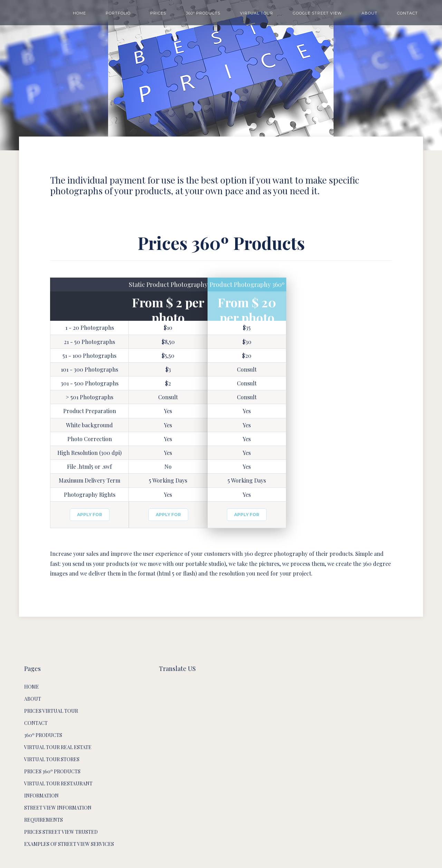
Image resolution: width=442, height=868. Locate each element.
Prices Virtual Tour (51, 711)
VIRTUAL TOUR (257, 13)
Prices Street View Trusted (61, 832)
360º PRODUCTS (203, 13)
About (33, 699)
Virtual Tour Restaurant (58, 783)
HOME (79, 13)
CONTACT (407, 13)
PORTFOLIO (118, 13)
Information (41, 796)
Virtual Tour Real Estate (58, 747)
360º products (43, 735)
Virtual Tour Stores (52, 759)
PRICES (158, 13)
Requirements (44, 820)
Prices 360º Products (52, 771)
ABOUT (369, 13)
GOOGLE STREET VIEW (317, 13)
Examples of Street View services (69, 844)
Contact (36, 723)
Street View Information (58, 808)
